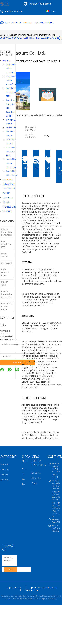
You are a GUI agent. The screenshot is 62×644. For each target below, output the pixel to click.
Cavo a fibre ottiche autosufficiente (12, 80)
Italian (52, 11)
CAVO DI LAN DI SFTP (12, 134)
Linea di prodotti (39, 473)
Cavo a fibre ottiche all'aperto (11, 69)
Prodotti (16, 23)
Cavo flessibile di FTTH (7, 244)
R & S (34, 483)
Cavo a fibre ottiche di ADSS (11, 151)
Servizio (25, 479)
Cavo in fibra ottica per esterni (7, 232)
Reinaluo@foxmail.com (40, 4)
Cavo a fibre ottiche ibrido (12, 173)
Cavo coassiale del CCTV (12, 142)
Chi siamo (8, 179)
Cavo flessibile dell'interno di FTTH (12, 92)
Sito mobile (32, 590)
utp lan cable (5, 283)
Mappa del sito (14, 587)
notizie (6, 202)
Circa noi (27, 23)
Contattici (29, 38)
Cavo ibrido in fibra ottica (7, 306)
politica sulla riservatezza (44, 587)
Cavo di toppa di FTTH (12, 114)
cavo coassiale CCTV (6, 272)
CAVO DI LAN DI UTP (12, 122)
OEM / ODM (37, 478)
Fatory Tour (9, 184)
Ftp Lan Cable (12, 128)
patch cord (7, 263)
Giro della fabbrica (44, 23)
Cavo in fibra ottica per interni (7, 294)
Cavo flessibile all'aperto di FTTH (12, 104)
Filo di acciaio (5, 255)
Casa (5, 23)
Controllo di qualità (11, 38)
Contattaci (8, 198)
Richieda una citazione (48, 38)
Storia (24, 474)
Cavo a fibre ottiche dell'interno (11, 163)
